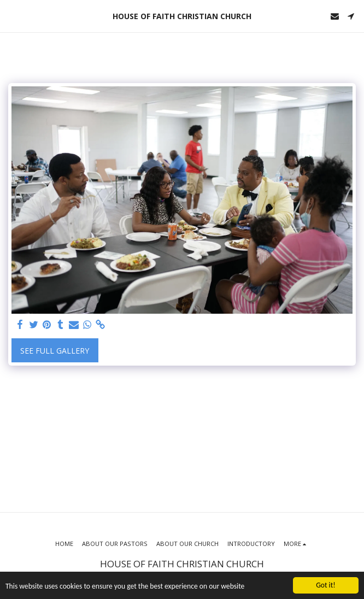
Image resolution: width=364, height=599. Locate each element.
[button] (12, 16)
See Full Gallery (55, 351)
